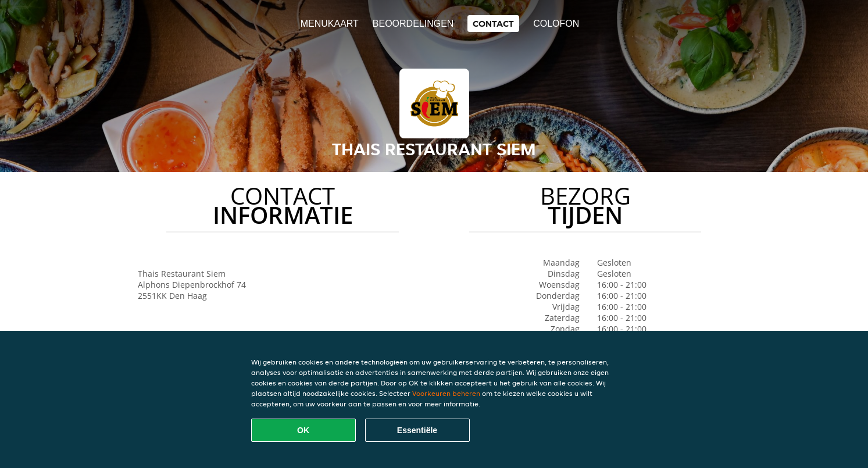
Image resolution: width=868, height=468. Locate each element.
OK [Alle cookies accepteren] (303, 430)
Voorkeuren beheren (446, 393)
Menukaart (330, 24)
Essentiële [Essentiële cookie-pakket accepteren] (417, 430)
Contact (493, 24)
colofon (556, 24)
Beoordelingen (413, 24)
